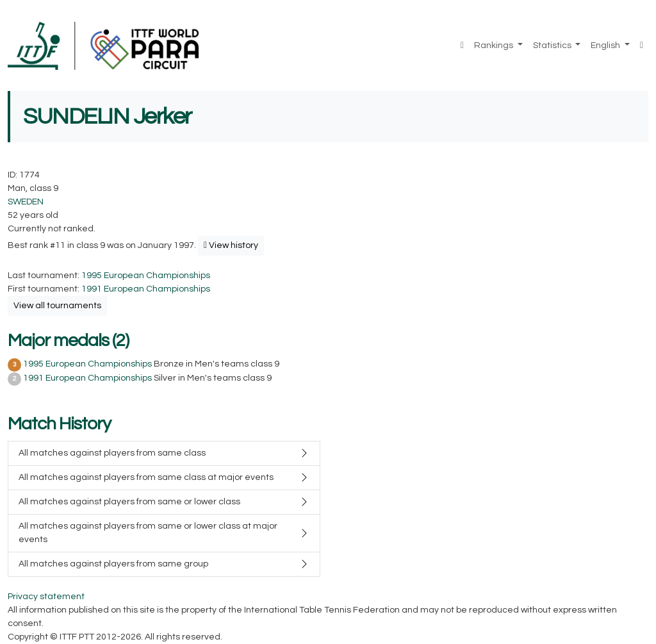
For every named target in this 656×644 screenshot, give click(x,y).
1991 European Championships (146, 289)
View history (231, 245)
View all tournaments (57, 306)
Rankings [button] (495, 45)
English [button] (606, 45)
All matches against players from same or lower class (129, 502)
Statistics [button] (553, 45)
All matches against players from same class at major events (146, 477)
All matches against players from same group (113, 564)
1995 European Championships (146, 276)
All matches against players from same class (112, 453)
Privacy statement (46, 597)
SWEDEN (26, 202)
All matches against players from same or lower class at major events (148, 533)
